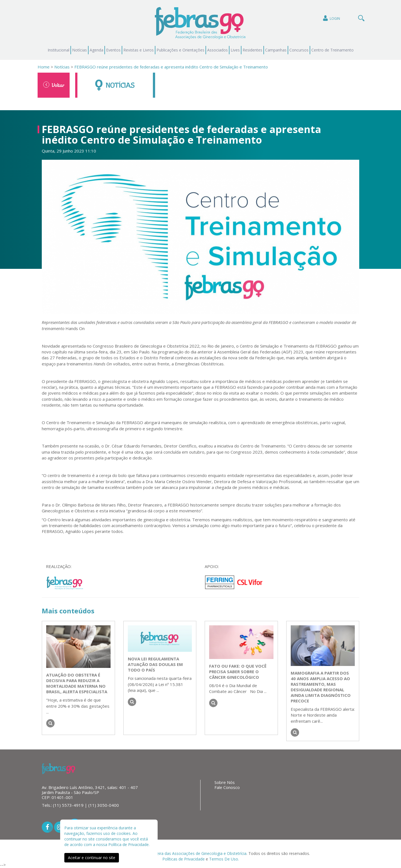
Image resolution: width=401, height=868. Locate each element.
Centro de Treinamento (332, 50)
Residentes (252, 50)
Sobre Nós (225, 782)
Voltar (54, 85)
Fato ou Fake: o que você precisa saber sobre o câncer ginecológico (238, 672)
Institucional (58, 50)
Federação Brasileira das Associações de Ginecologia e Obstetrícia (186, 853)
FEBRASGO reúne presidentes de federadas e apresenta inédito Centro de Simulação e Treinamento (171, 67)
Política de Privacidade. (129, 844)
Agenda (96, 50)
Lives (235, 50)
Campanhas (276, 50)
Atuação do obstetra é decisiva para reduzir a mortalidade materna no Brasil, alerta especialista (77, 683)
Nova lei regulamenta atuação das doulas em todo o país (155, 664)
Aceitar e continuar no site (92, 858)
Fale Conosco (227, 787)
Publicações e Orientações (180, 50)
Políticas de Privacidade (184, 859)
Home (44, 67)
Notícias (80, 50)
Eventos (113, 50)
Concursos (299, 50)
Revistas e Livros (139, 50)
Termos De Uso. (224, 859)
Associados (217, 50)
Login (331, 18)
